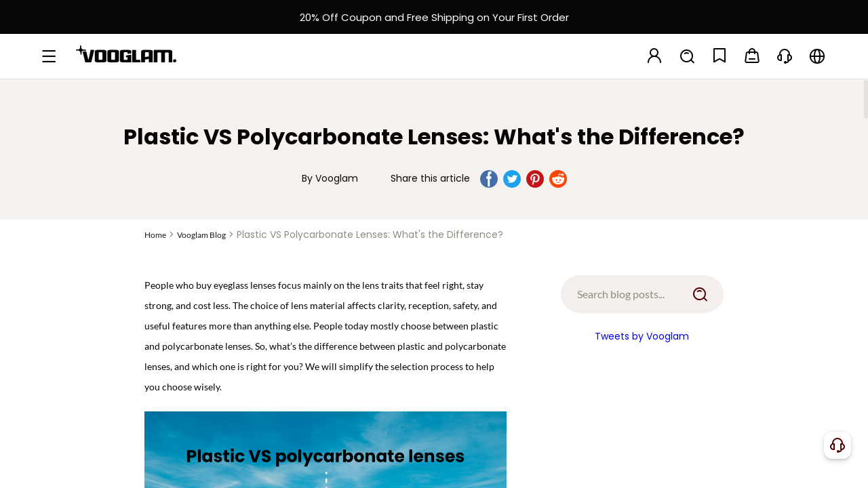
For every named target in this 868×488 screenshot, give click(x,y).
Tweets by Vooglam (642, 336)
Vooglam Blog (201, 235)
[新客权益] (434, 17)
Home (155, 235)
